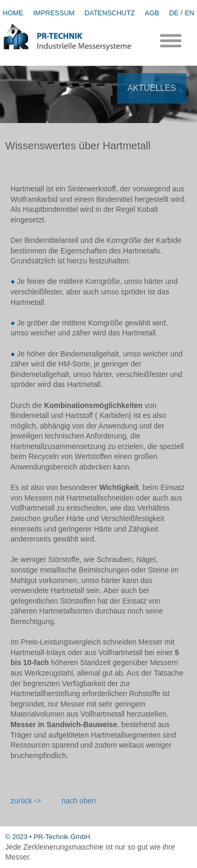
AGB (152, 13)
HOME (13, 13)
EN (190, 13)
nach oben (79, 801)
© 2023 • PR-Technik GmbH (48, 837)
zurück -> (26, 801)
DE (174, 13)
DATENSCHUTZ (110, 13)
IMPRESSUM (54, 13)
